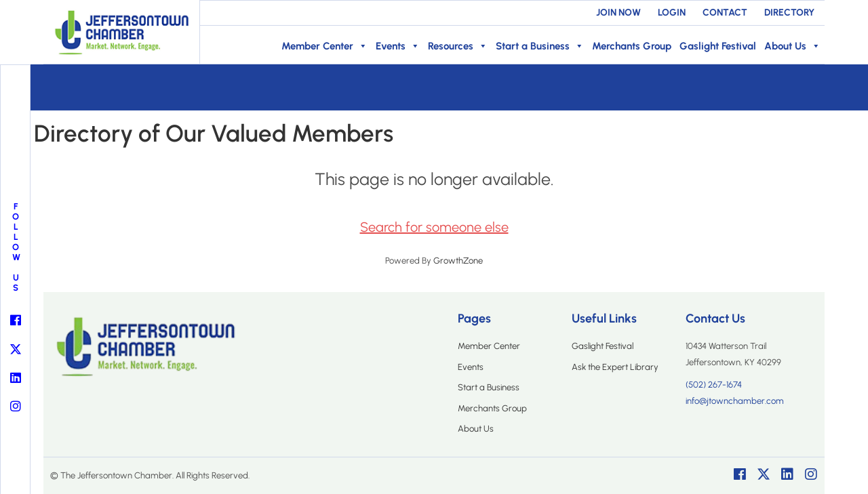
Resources (458, 46)
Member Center (324, 46)
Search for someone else (434, 227)
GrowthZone (458, 261)
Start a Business (540, 46)
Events (398, 46)
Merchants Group (632, 46)
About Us (792, 46)
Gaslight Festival (718, 46)
